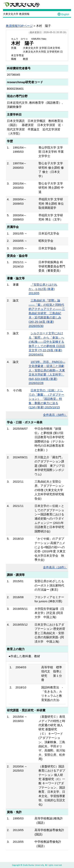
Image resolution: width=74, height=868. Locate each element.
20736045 (14, 75)
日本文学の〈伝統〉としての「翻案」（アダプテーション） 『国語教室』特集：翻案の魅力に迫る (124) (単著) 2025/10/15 (46, 399)
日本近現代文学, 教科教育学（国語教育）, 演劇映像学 (35, 105)
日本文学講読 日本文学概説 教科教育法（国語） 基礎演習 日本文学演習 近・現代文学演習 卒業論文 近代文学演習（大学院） (35, 127)
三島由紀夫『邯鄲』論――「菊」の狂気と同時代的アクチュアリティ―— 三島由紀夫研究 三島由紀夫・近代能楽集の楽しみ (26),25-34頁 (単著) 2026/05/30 (47, 313)
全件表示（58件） (55, 415)
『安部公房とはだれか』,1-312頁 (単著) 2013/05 (43, 289)
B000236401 (15, 89)
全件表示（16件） (55, 567)
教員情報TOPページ (19, 26)
